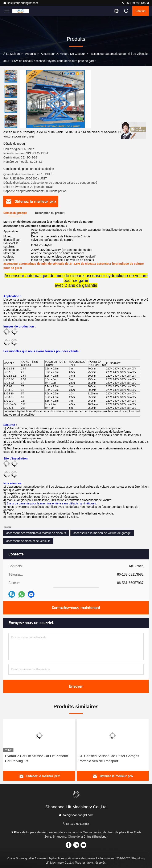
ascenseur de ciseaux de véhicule (28, 541)
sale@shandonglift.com (21, 3)
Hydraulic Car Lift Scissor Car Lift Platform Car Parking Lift (37, 759)
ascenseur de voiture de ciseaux (63, 54)
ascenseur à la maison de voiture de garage (102, 533)
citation (141, 11)
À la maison (12, 54)
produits (30, 54)
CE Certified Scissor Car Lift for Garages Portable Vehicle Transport (109, 759)
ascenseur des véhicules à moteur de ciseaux (36, 533)
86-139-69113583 (135, 3)
